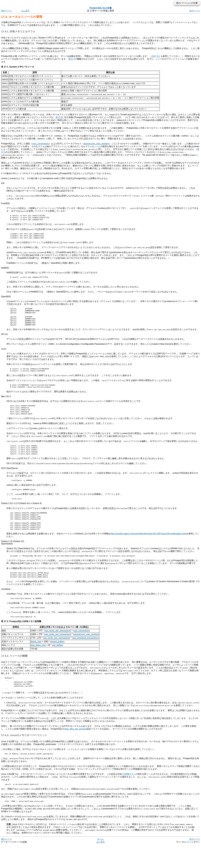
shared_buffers (57, 661)
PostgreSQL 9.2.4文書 (100, 8)
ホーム (100, 863)
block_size (36, 661)
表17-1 (72, 59)
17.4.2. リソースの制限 (14, 676)
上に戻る (25, 11)
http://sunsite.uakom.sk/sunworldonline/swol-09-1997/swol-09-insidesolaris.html (148, 551)
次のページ (195, 11)
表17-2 (59, 117)
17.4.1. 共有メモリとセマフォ (18, 31)
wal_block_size (39, 665)
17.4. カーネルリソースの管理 (22, 17)
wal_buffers (58, 665)
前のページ (6, 11)
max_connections (41, 144)
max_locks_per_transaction (57, 650)
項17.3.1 (156, 56)
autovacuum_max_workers (96, 144)
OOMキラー (130, 797)
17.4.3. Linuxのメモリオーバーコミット (24, 757)
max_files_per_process (76, 751)
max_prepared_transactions (85, 658)
